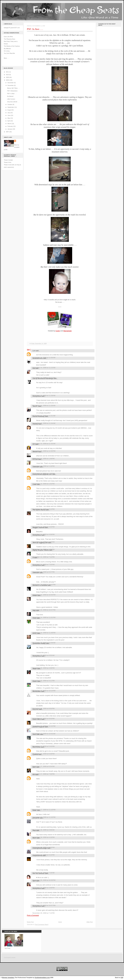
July (9, 113)
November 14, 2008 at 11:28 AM (44, 406)
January (10, 129)
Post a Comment (33, 915)
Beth (34, 767)
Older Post (90, 922)
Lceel (34, 484)
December (11, 83)
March (9, 124)
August (10, 110)
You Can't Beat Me (9, 53)
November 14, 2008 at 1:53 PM (44, 484)
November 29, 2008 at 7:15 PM (44, 913)
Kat (34, 368)
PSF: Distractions (12, 91)
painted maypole (38, 727)
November (11, 85)
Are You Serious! (38, 873)
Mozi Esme (36, 747)
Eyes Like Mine (8, 37)
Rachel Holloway (38, 416)
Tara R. (35, 406)
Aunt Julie (36, 734)
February (10, 126)
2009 (8, 77)
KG (34, 775)
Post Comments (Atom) (42, 925)
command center (10, 958)
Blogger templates (8, 978)
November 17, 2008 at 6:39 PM (44, 754)
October (10, 104)
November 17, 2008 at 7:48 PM (44, 774)
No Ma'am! (10, 96)
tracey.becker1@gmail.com (42, 474)
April (9, 121)
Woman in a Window (40, 585)
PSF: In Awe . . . (12, 94)
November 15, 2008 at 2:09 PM (44, 668)
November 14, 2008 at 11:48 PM (44, 633)
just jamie (36, 818)
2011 (8, 72)
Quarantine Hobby (39, 643)
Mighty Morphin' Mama (41, 550)
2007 (8, 132)
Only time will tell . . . (13, 102)
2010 (8, 75)
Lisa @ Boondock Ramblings (43, 378)
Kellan (35, 595)
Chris (34, 618)
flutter (34, 810)
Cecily (58, 331)
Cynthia (35, 754)
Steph (35, 669)
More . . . (6, 58)
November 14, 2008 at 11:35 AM (44, 444)
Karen (35, 681)
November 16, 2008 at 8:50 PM (44, 709)
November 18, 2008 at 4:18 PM (44, 837)
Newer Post (30, 922)
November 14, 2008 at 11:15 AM (44, 368)
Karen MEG (37, 719)
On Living (7, 51)
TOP (122, 978)
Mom (34, 838)
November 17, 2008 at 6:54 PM (44, 766)
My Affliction (7, 49)
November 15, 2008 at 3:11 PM (44, 681)
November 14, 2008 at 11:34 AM (44, 423)
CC (34, 444)
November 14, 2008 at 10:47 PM (44, 610)
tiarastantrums (38, 358)
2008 (8, 80)
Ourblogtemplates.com (42, 978)
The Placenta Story (9, 39)
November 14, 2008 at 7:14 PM (44, 557)
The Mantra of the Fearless (12, 46)
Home (60, 922)
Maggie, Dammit (38, 527)
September (11, 107)
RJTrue (35, 459)
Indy (34, 611)
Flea (34, 830)
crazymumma (37, 856)
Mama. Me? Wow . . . (13, 88)
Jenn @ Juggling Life (40, 543)
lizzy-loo (35, 709)
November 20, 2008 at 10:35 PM (44, 880)
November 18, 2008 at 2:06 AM (43, 830)
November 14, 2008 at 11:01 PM (44, 617)
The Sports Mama (39, 510)
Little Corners (11, 99)
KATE (35, 633)
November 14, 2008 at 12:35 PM (44, 451)
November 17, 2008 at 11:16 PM (44, 810)
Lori (34, 351)
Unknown (36, 467)
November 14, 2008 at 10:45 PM (44, 595)
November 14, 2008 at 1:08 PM (44, 459)
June (9, 115)
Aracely (35, 424)
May (9, 118)
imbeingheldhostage (40, 848)
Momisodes (37, 691)
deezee (35, 452)
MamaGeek (67, 331)
